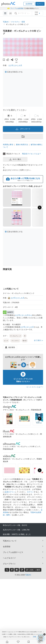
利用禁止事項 (8, 145)
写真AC (6, 22)
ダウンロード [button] (23, 129)
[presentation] (40, 419)
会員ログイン (10, 492)
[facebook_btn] (12, 570)
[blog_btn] (22, 570)
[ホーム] (7, 642)
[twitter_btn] (7, 570)
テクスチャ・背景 (18, 22)
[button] (29, 4)
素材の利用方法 (22, 145)
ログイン (30, 492)
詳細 (34, 637)
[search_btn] (16, 13)
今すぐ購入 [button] (15, 159)
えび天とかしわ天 (15, 65)
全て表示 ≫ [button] (39, 340)
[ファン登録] (18, 642)
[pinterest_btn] (17, 570)
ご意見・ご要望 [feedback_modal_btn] (33, 570)
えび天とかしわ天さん (24, 315)
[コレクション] (29, 642)
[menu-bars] (5, 13)
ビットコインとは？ (35, 387)
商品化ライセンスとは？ (32, 154)
